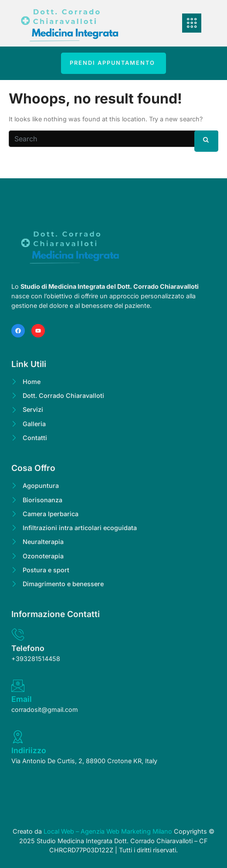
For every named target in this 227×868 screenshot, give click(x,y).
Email (22, 699)
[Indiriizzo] (18, 737)
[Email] (18, 686)
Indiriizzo (29, 750)
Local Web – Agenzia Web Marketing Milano (109, 831)
